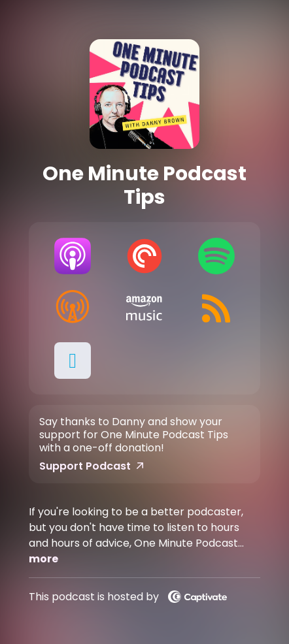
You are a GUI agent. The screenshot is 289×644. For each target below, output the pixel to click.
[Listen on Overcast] (73, 308)
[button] (73, 361)
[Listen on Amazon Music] (144, 308)
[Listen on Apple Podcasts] (73, 256)
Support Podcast (92, 466)
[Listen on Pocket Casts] (144, 256)
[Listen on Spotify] (216, 256)
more (43, 559)
